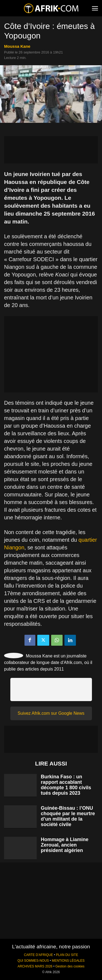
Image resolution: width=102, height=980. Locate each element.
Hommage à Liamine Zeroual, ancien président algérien (65, 845)
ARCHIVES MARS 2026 (35, 966)
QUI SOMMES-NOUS (33, 961)
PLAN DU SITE (67, 955)
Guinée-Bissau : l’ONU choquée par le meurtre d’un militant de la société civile (68, 816)
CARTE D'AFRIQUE (38, 955)
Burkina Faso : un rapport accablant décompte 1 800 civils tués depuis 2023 (66, 785)
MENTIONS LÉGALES (68, 961)
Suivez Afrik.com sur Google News (51, 713)
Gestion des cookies (70, 966)
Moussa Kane (17, 46)
